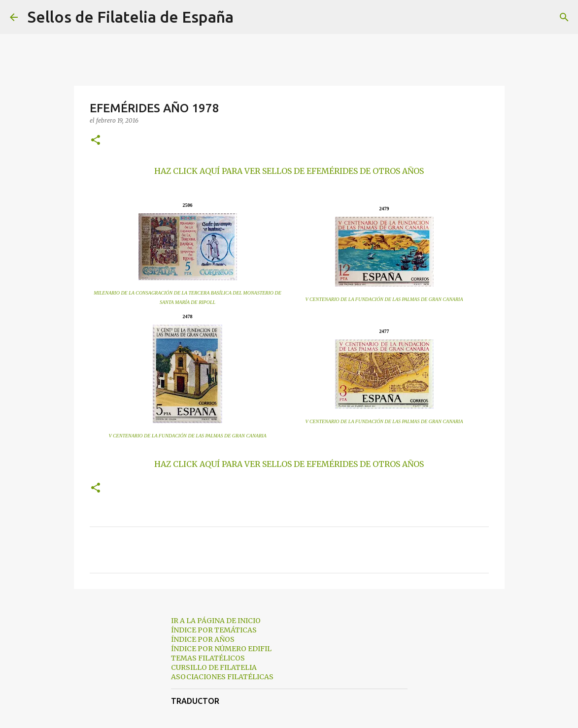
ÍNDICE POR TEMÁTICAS (214, 630)
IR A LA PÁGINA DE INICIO (216, 621)
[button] (96, 141)
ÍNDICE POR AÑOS (203, 639)
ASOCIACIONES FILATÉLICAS (222, 677)
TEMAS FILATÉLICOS (208, 658)
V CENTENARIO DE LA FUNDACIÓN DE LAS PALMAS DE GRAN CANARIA (384, 299)
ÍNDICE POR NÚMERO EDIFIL (221, 649)
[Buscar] (247, 17)
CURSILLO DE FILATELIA (214, 667)
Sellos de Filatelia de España (131, 17)
